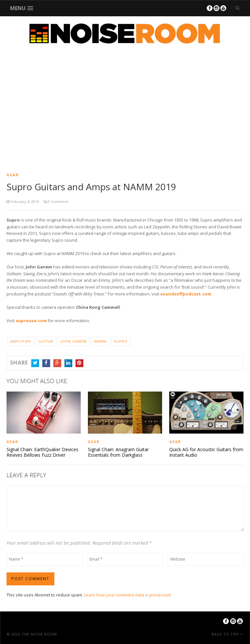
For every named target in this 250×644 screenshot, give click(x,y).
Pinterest (79, 363)
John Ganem (74, 341)
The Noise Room (39, 634)
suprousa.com (31, 321)
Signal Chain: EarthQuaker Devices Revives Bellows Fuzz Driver (42, 452)
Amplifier (21, 341)
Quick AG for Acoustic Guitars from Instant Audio (206, 452)
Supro (121, 341)
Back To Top (226, 634)
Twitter (35, 363)
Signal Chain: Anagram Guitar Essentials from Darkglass (118, 452)
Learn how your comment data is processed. (128, 595)
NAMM (100, 341)
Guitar (46, 341)
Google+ (57, 363)
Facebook (46, 363)
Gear (13, 175)
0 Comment (58, 201)
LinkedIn (68, 363)
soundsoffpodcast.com (186, 294)
